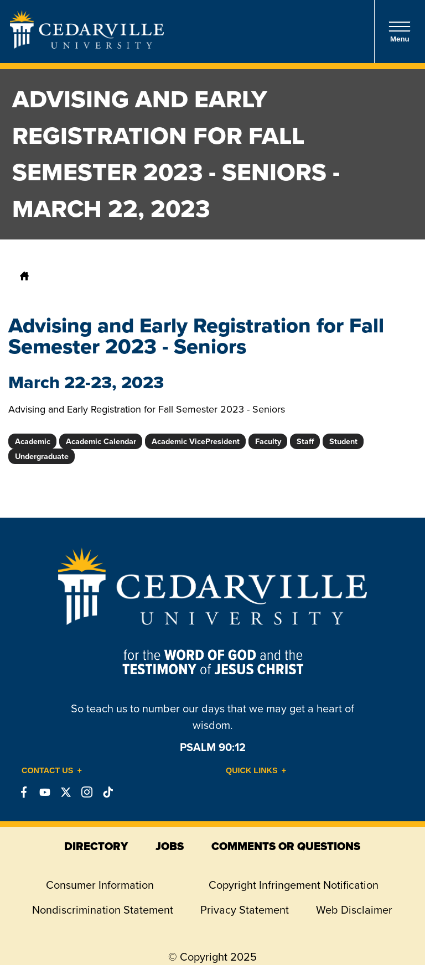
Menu (400, 32)
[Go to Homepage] (87, 45)
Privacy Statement (245, 910)
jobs (170, 846)
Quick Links (252, 770)
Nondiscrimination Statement (103, 910)
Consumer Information (100, 885)
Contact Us (47, 770)
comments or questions (286, 846)
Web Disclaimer (354, 910)
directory (96, 846)
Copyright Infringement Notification (294, 885)
